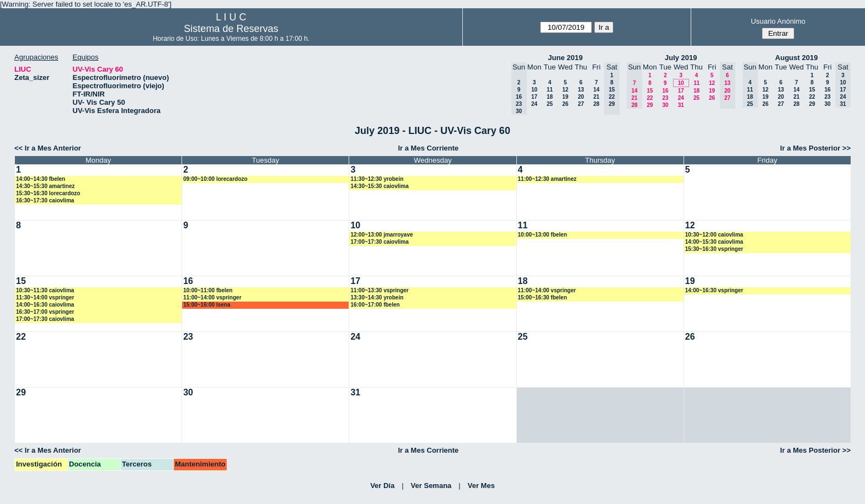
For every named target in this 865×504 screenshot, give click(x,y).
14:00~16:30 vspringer (714, 290)
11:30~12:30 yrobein (377, 179)
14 (596, 90)
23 (665, 98)
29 (650, 105)
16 (665, 91)
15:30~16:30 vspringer (714, 249)
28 (596, 104)
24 (534, 104)
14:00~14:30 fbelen (41, 179)
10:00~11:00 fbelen (208, 290)
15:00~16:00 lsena (207, 305)
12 (565, 90)
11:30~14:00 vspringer (45, 297)
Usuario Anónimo (778, 21)
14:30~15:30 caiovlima (379, 186)
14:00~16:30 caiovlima (45, 305)
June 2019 (565, 58)
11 (550, 90)
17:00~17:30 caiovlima (379, 242)
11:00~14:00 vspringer (212, 297)
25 (550, 104)
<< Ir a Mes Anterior (48, 148)
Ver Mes (481, 486)
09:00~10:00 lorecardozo (215, 179)
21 (596, 97)
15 (650, 91)
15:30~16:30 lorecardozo (48, 193)
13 (581, 90)
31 (681, 105)
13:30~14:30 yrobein (377, 297)
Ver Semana (431, 486)
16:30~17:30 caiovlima (45, 200)
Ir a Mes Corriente (428, 148)
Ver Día (382, 486)
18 (550, 97)
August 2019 (796, 58)
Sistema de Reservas (231, 29)
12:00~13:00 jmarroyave (381, 235)
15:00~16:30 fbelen (543, 297)
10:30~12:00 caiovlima (714, 235)
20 (581, 97)
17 (534, 97)
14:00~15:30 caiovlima (714, 242)
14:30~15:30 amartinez (45, 186)
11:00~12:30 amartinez (547, 179)
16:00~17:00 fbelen (375, 305)
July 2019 (681, 58)
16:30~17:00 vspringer (45, 312)
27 (581, 104)
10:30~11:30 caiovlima (45, 290)
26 (565, 104)
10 (534, 90)
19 (565, 97)
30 (665, 105)
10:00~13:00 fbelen (543, 235)
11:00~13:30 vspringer (379, 290)
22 (650, 98)
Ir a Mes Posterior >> (815, 148)
